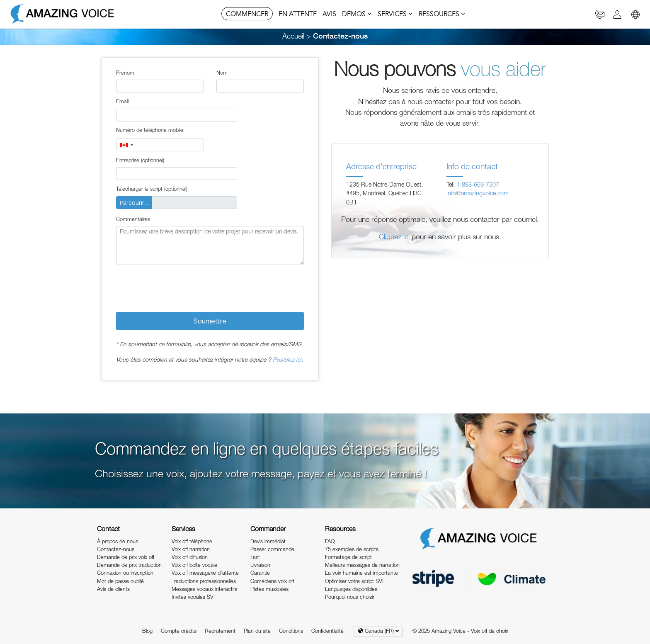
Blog (147, 632)
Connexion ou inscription (125, 574)
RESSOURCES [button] (442, 15)
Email (122, 102)
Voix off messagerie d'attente (205, 574)
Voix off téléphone (192, 542)
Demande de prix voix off (126, 558)
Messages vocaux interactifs (204, 590)
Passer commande (272, 550)
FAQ (330, 542)
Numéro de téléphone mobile (150, 131)
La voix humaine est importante (361, 574)
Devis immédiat (268, 542)
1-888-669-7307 (478, 185)
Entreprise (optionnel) (140, 161)
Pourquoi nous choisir (350, 598)
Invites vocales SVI (193, 598)
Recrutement (220, 632)
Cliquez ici (394, 238)
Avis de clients (113, 590)
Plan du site (257, 632)
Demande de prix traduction (129, 566)
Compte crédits (179, 632)
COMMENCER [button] (247, 15)
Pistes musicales (269, 590)
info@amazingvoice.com (478, 194)
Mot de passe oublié (120, 582)
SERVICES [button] (395, 15)
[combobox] (126, 145)
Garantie (260, 574)
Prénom (125, 74)
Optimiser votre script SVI (354, 582)
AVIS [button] (329, 15)
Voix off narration (191, 550)
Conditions (291, 632)
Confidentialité (327, 632)
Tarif (255, 558)
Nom (222, 74)
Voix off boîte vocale (194, 566)
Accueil (293, 37)
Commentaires (133, 220)
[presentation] (179, 287)
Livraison (260, 566)
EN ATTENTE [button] (298, 15)
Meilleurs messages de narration (362, 566)
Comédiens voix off (272, 582)
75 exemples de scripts (352, 550)
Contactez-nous (116, 550)
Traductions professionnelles (204, 582)
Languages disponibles (351, 590)
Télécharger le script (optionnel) (152, 190)
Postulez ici (287, 360)
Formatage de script (348, 558)
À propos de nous (118, 542)
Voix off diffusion (190, 558)
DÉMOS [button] (357, 15)
